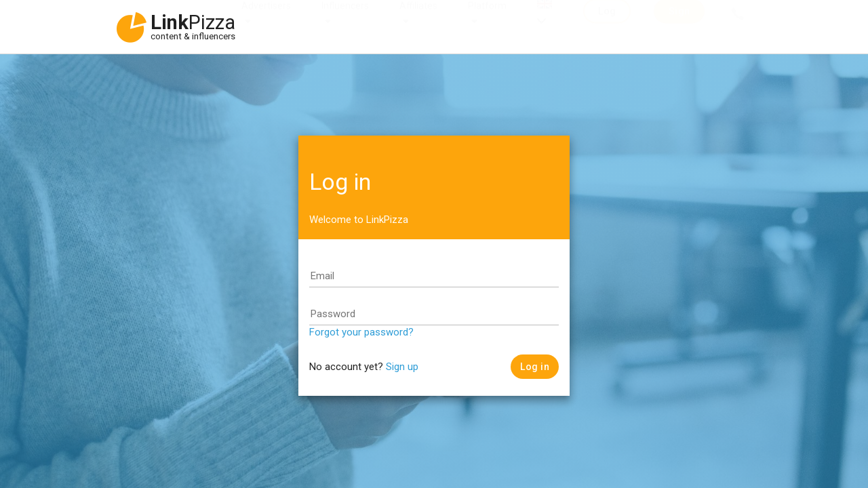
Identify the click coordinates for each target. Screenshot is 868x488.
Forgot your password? (361, 332)
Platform (487, 19)
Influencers (345, 19)
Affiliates (418, 19)
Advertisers (266, 19)
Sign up (402, 367)
